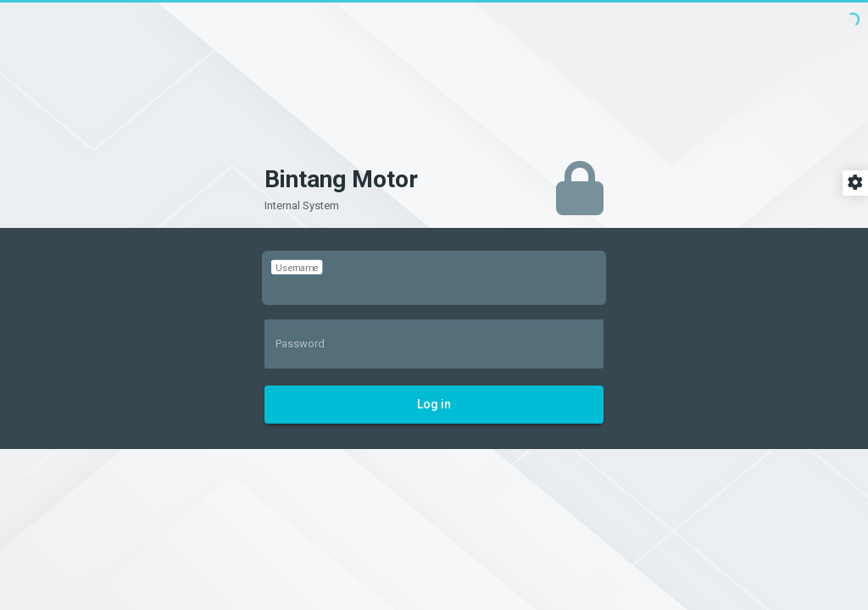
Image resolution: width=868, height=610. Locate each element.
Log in (434, 404)
